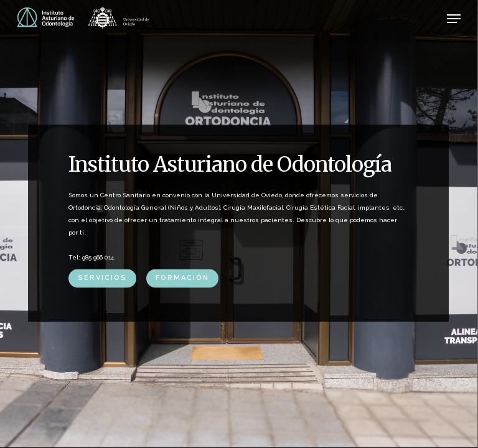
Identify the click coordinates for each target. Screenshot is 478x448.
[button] (454, 19)
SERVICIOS (102, 278)
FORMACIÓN (182, 278)
